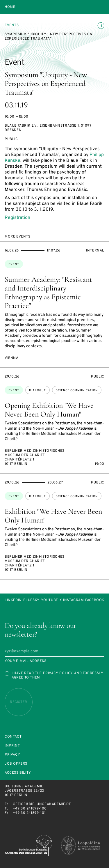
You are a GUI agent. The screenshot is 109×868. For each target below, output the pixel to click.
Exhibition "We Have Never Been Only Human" (53, 516)
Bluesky (31, 600)
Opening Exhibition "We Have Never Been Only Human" (49, 410)
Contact (13, 737)
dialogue (37, 390)
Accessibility (18, 773)
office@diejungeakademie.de (42, 804)
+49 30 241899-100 (30, 809)
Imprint (12, 746)
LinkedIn (13, 600)
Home (10, 7)
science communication (77, 390)
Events (12, 25)
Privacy (12, 755)
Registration (17, 218)
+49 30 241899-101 (29, 813)
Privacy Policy (58, 673)
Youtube (50, 600)
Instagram (73, 600)
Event (14, 264)
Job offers (16, 764)
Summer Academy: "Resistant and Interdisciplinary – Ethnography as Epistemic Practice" (48, 292)
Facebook (95, 600)
